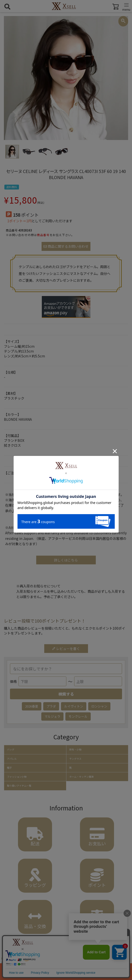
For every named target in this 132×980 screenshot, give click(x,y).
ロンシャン (99, 706)
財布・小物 (75, 749)
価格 (13, 681)
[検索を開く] (7, 7)
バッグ (11, 749)
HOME (5, 958)
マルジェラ (52, 716)
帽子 (9, 768)
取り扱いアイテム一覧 (19, 786)
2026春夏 (32, 706)
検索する (66, 694)
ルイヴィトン (74, 706)
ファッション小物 (17, 777)
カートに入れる (66, 972)
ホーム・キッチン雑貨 (81, 777)
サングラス (75, 759)
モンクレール (78, 716)
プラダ (51, 706)
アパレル (12, 759)
